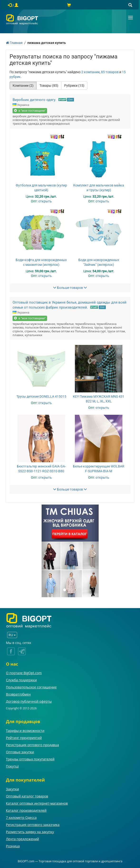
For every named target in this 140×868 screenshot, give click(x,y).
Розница (13, 846)
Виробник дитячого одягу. (34, 100)
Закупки (12, 789)
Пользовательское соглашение (31, 687)
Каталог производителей (26, 810)
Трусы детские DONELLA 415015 (41, 396)
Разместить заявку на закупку (30, 832)
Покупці (12, 766)
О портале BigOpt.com (24, 673)
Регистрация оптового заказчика (33, 825)
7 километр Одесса (21, 818)
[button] (46, 551)
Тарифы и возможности (25, 731)
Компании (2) (23, 86)
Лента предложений (22, 839)
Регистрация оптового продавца (32, 745)
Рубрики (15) (74, 86)
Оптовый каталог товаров (27, 796)
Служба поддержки (21, 680)
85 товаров (110, 72)
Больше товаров (70, 288)
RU (12, 635)
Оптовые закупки (20, 752)
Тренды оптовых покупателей (30, 759)
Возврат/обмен (18, 694)
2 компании (90, 72)
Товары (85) (49, 86)
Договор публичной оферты (29, 701)
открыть (45, 201)
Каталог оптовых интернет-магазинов (37, 803)
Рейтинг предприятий (24, 738)
